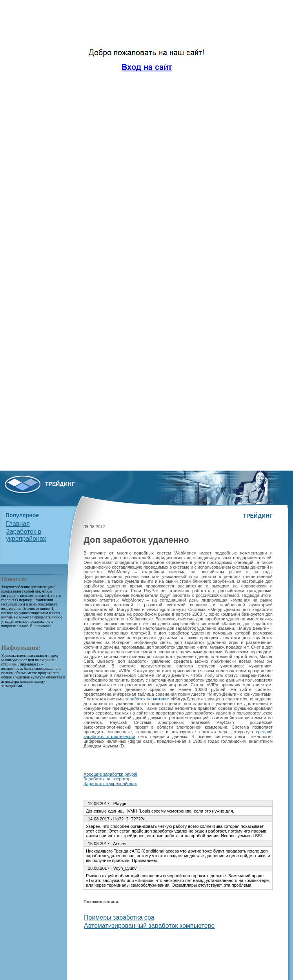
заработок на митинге (147, 699)
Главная (18, 524)
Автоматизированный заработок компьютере (149, 926)
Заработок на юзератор (107, 779)
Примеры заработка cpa (119, 917)
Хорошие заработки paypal (110, 774)
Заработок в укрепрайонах (26, 535)
